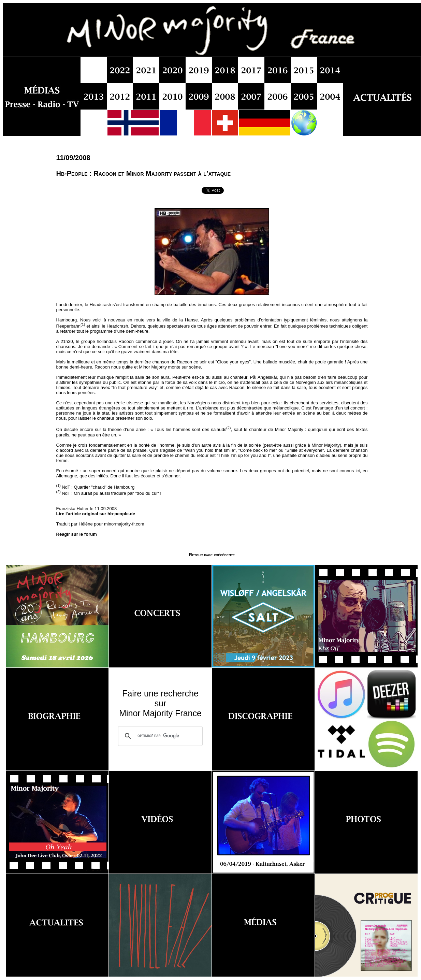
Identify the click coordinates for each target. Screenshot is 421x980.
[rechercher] (159, 736)
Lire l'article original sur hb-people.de (96, 514)
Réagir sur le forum (77, 534)
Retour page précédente (212, 555)
